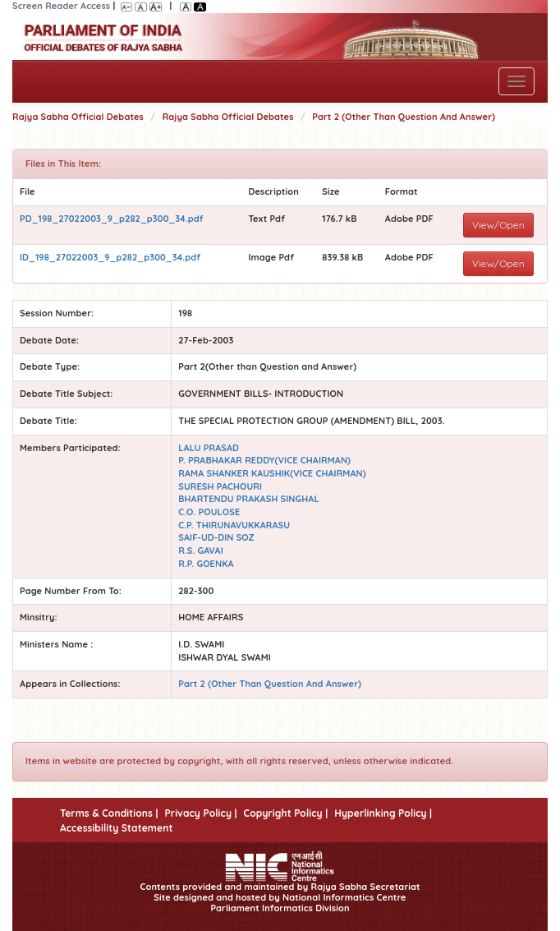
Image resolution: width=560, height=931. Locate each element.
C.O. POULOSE (209, 512)
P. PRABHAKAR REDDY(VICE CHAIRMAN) (264, 460)
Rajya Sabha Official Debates (78, 117)
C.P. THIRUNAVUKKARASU (234, 525)
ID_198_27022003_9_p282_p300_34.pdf (110, 257)
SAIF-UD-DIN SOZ (216, 537)
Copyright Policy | (286, 813)
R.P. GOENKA (206, 564)
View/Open (498, 225)
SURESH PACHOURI (220, 486)
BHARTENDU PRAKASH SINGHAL (248, 499)
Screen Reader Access (61, 6)
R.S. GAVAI (201, 551)
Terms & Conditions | (109, 813)
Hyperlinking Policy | (383, 813)
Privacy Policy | (200, 813)
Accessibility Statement (116, 828)
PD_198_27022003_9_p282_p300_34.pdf (112, 219)
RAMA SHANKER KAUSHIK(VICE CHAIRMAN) (272, 473)
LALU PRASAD (209, 448)
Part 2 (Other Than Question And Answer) (404, 117)
